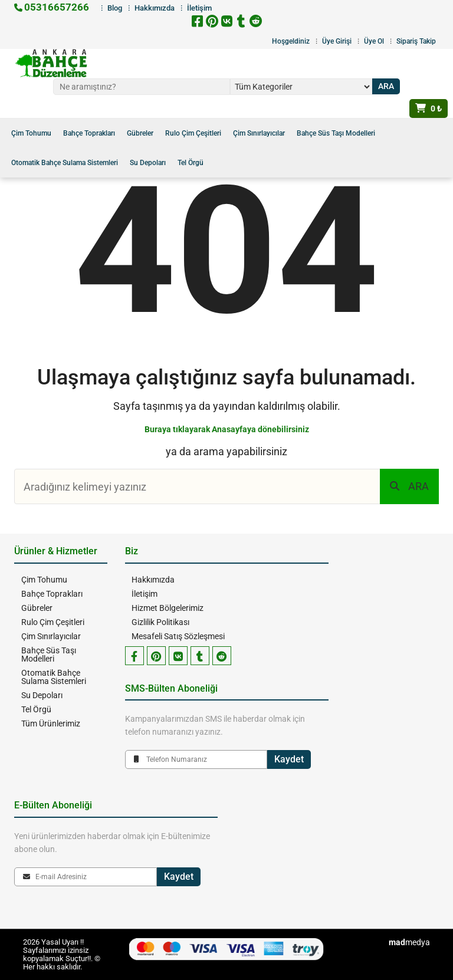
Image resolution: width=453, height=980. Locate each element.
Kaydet (289, 759)
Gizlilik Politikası (160, 622)
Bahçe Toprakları (89, 133)
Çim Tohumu (31, 133)
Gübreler (140, 133)
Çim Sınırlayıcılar (259, 133)
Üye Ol (374, 41)
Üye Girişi (337, 41)
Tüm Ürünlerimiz (50, 724)
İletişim (144, 594)
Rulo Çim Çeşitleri (193, 133)
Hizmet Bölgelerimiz (167, 608)
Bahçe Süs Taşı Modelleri (336, 133)
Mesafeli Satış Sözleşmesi (178, 636)
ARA (409, 486)
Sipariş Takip (416, 41)
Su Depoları (148, 163)
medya (409, 942)
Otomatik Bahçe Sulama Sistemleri (65, 163)
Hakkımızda (152, 580)
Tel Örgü (191, 163)
